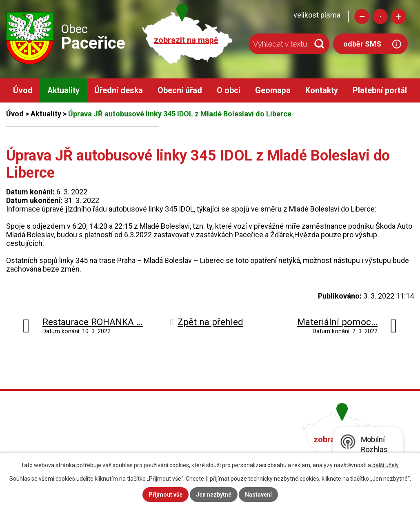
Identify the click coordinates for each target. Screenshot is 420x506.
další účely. (386, 465)
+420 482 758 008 (185, 438)
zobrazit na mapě (186, 40)
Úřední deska (119, 90)
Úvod (23, 90)
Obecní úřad (180, 90)
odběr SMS (362, 44)
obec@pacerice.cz (187, 450)
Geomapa (273, 90)
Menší (362, 17)
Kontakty (322, 90)
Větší (399, 17)
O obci (229, 90)
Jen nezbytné (214, 495)
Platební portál (380, 90)
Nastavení (258, 495)
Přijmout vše (166, 495)
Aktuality (63, 90)
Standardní (380, 17)
